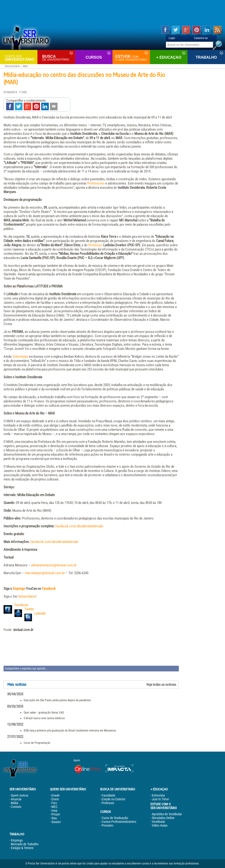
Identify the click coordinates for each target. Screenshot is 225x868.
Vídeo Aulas (160, 825)
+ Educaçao (169, 57)
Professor (95, 245)
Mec (26, 66)
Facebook (49, 589)
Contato (16, 807)
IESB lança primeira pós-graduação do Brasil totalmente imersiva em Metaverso (70, 731)
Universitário (20, 58)
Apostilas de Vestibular (167, 814)
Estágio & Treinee (22, 848)
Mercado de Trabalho (25, 844)
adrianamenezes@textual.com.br (54, 565)
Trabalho (206, 57)
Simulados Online (163, 818)
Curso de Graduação (115, 818)
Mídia (15, 803)
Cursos (94, 57)
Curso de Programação (37, 743)
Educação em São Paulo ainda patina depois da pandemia (57, 700)
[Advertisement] (112, 12)
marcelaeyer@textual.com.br (45, 573)
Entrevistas (21, 357)
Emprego (19, 589)
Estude (132, 58)
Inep (54, 811)
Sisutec (56, 822)
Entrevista (158, 795)
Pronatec (108, 825)
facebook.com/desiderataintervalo (79, 526)
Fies (54, 803)
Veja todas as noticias (161, 684)
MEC (54, 807)
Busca (58, 58)
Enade (56, 795)
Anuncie (16, 799)
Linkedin (40, 613)
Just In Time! (160, 799)
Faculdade (108, 795)
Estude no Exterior (113, 799)
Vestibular (158, 822)
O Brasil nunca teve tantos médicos (44, 718)
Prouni (56, 814)
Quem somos (20, 795)
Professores (96, 183)
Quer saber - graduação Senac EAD (44, 713)
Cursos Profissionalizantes (119, 822)
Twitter (29, 609)
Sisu (54, 818)
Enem (55, 799)
